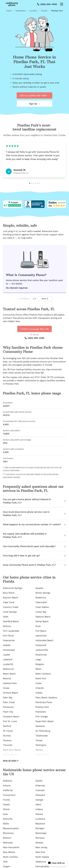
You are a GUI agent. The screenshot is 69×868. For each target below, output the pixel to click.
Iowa (5, 814)
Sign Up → (34, 104)
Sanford (7, 726)
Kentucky (8, 819)
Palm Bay (8, 697)
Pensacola (8, 707)
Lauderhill (8, 664)
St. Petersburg (43, 731)
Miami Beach (9, 674)
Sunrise (7, 736)
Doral (38, 626)
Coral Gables (42, 607)
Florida (44, 11)
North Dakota (42, 857)
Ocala (38, 683)
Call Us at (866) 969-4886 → (34, 95)
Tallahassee (42, 736)
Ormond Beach (11, 693)
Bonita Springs (43, 593)
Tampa (39, 740)
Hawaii (6, 804)
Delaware (40, 795)
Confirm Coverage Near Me (35, 329)
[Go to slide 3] (34, 183)
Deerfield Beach (11, 621)
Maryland (40, 824)
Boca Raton (9, 593)
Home (9, 11)
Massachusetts (11, 828)
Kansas (39, 814)
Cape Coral (9, 602)
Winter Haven (42, 755)
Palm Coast (9, 702)
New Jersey (41, 847)
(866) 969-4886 (49, 4)
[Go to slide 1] (30, 183)
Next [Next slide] (45, 299)
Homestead (9, 650)
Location (33, 11)
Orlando (40, 688)
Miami (38, 669)
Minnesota (8, 833)
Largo (38, 659)
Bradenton (41, 598)
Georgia (39, 800)
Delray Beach (42, 621)
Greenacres (9, 640)
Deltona (7, 626)
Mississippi (41, 833)
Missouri (7, 838)
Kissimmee (41, 655)
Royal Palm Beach (45, 721)
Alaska (39, 781)
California (8, 790)
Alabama (7, 781)
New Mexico (9, 852)
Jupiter (7, 655)
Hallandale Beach (44, 640)
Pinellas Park (42, 707)
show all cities (11, 761)
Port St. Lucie (10, 721)
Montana (40, 838)
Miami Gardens (43, 674)
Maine (6, 824)
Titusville (8, 745)
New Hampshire (11, 847)
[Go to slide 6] (39, 183)
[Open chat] (56, 863)
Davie (6, 617)
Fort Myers (41, 631)
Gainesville (41, 636)
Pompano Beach (11, 716)
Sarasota (40, 726)
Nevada (39, 843)
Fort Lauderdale (11, 631)
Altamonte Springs (13, 588)
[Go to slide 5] (37, 183)
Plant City (8, 712)
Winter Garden (10, 755)
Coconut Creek (11, 607)
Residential (20, 11)
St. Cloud (8, 731)
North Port (41, 678)
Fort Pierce (8, 636)
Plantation (41, 712)
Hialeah (7, 645)
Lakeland (8, 659)
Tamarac (7, 740)
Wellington (41, 745)
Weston (39, 750)
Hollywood (41, 645)
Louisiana (40, 819)
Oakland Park (10, 683)
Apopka (39, 588)
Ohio (5, 862)
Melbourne (8, 669)
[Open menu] (62, 4)
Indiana (39, 809)
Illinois (6, 809)
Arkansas (40, 785)
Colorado (40, 790)
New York (40, 852)
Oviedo (39, 693)
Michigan (40, 828)
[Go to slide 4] (35, 183)
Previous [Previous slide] (24, 299)
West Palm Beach (12, 750)
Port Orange (42, 716)
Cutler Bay (41, 612)
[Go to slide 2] (32, 183)
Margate (40, 664)
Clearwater (41, 602)
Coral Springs (10, 612)
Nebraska (8, 843)
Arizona (7, 785)
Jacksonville (42, 650)
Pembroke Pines (44, 702)
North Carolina (10, 857)
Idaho (38, 804)
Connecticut (9, 795)
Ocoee (6, 688)
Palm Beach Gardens (46, 697)
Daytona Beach (43, 617)
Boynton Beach (11, 598)
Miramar (7, 678)
